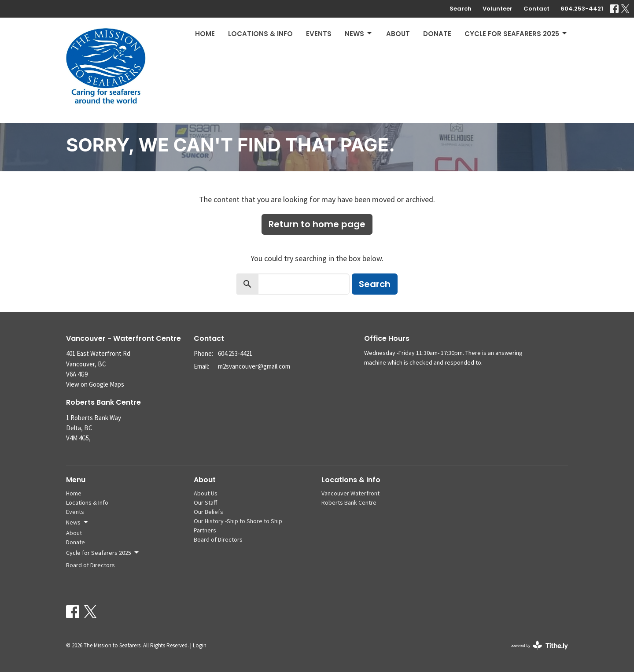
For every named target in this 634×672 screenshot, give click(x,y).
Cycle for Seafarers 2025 (516, 34)
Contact (536, 9)
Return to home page (317, 224)
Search (461, 9)
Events (319, 34)
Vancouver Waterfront (350, 493)
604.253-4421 (582, 9)
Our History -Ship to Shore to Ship (238, 521)
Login (200, 645)
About (398, 34)
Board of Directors (90, 565)
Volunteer (498, 9)
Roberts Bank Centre (349, 502)
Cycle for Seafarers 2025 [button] (103, 553)
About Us (206, 493)
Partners (205, 530)
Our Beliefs (208, 512)
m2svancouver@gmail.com (254, 366)
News (359, 34)
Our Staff (205, 502)
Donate (437, 34)
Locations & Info (260, 34)
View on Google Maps (95, 384)
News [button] (78, 522)
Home (205, 34)
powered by (539, 645)
